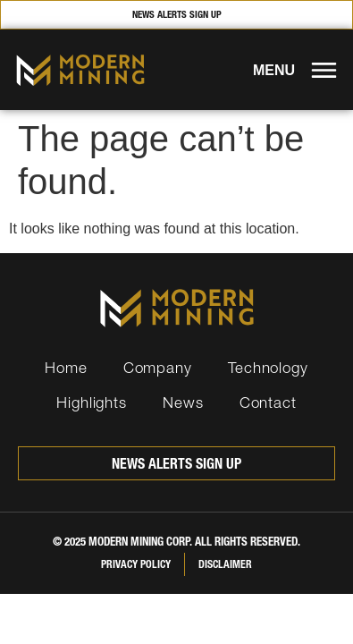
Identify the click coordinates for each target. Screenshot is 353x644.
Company (158, 367)
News (183, 402)
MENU (274, 70)
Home (66, 367)
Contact (268, 402)
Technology (268, 367)
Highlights (92, 402)
